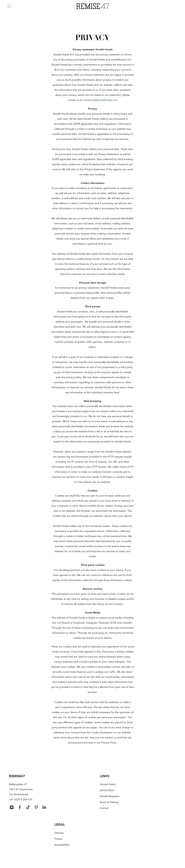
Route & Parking (109, 802)
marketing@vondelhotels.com (101, 100)
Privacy (58, 839)
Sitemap (59, 833)
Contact (104, 808)
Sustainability (62, 845)
